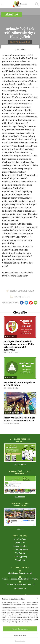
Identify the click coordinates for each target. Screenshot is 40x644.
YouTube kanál (20, 497)
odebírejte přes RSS (22, 297)
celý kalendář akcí (20, 588)
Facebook (20, 529)
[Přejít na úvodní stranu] (20, 4)
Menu (3, 4)
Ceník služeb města (20, 550)
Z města (22, 50)
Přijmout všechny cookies (20, 629)
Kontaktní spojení (20, 546)
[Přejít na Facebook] (20, 517)
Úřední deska (20, 543)
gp (31, 303)
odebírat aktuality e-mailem (22, 291)
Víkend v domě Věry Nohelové (20, 573)
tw (26, 303)
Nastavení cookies (20, 641)
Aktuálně (12, 15)
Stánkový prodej (20, 557)
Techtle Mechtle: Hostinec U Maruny (20, 584)
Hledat (37, 4)
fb (22, 303)
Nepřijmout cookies (20, 636)
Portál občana (20, 539)
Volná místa (20, 553)
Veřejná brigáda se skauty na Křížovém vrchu (20, 579)
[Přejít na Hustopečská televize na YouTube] (20, 485)
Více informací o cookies (24, 608)
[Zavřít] (37, 598)
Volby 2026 (20, 560)
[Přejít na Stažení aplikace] (20, 453)
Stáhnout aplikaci (20, 464)
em (36, 303)
